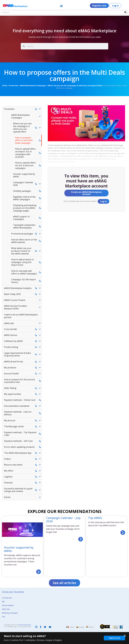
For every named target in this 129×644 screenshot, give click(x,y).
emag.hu (91, 627)
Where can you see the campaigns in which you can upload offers (75, 85)
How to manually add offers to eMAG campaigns (24, 272)
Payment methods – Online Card (20, 400)
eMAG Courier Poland (15, 300)
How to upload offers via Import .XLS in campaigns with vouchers (25, 153)
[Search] (125, 12)
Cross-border (11, 329)
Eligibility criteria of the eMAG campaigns (24, 198)
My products (10, 368)
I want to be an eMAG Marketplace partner (21, 316)
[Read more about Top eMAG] (123, 533)
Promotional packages (22, 234)
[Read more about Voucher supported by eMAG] (39, 572)
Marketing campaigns (10, 613)
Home (5, 85)
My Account (10, 420)
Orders (7, 459)
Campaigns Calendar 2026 (23, 184)
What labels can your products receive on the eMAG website (21, 251)
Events (7, 497)
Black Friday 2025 (12, 294)
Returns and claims (13, 465)
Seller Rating (10, 388)
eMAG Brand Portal (13, 362)
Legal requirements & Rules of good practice (17, 354)
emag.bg (82, 627)
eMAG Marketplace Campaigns (33, 85)
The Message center (14, 426)
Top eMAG (95, 518)
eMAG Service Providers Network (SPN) (16, 307)
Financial (8, 483)
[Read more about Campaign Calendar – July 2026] (81, 539)
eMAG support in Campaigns (21, 218)
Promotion (13, 85)
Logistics (8, 477)
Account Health (11, 374)
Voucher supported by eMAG (24, 175)
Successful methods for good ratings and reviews (18, 490)
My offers (9, 471)
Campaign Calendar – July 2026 (63, 519)
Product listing (11, 347)
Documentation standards (17, 406)
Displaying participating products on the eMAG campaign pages (25, 208)
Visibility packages (22, 191)
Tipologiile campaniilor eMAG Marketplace (24, 226)
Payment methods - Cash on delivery (18, 413)
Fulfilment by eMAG (13, 341)
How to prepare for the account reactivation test (19, 381)
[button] (61, 6)
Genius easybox (8, 605)
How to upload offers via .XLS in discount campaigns (25, 165)
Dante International (25, 625)
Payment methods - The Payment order (20, 434)
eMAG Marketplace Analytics (18, 288)
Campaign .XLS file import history (24, 281)
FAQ (4, 617)
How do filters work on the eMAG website (24, 241)
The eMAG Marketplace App (18, 453)
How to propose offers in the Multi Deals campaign (24, 140)
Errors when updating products (19, 447)
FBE (3, 602)
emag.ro (72, 627)
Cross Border (7, 598)
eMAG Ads (9, 323)
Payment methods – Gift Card (18, 441)
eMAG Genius (11, 335)
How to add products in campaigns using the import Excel (22, 262)
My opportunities (13, 394)
